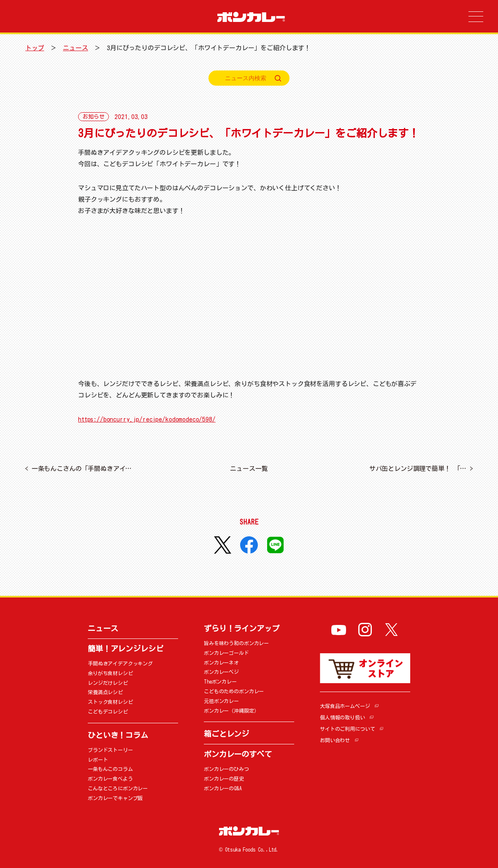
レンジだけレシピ (108, 683)
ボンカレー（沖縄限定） (231, 711)
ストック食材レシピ (110, 702)
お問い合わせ (335, 740)
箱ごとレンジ (226, 734)
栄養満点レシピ (105, 692)
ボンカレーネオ (221, 662)
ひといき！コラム (118, 735)
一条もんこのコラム (110, 769)
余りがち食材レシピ (110, 673)
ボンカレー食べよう (110, 779)
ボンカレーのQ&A (223, 788)
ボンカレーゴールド (226, 653)
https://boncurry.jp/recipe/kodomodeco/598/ (147, 419)
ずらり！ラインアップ (242, 628)
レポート (98, 760)
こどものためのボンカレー (234, 691)
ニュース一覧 (249, 469)
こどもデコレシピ (108, 711)
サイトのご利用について (347, 729)
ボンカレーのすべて (238, 754)
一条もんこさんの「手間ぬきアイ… (78, 469)
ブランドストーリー (110, 750)
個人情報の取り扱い (342, 717)
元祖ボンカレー (221, 701)
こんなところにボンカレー (118, 788)
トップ (35, 48)
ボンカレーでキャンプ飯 (115, 798)
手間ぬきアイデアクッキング (120, 663)
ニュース (75, 48)
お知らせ (93, 117)
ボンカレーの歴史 (224, 779)
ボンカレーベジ (221, 672)
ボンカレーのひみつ (226, 769)
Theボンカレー (220, 681)
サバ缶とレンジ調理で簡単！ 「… (421, 469)
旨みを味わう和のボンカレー (236, 643)
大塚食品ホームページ (345, 706)
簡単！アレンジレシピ (126, 649)
